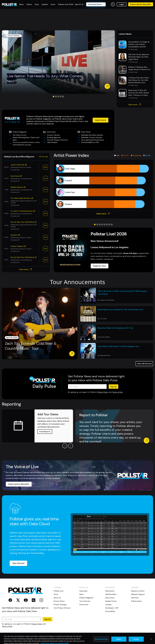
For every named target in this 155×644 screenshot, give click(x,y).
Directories (84, 604)
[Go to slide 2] (56, 96)
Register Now (100, 266)
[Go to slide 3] (58, 96)
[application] (103, 186)
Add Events (110, 591)
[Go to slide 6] (107, 224)
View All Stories (144, 364)
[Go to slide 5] (63, 96)
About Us (57, 598)
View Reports (45, 432)
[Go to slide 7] (109, 224)
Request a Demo (138, 591)
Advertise (135, 598)
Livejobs (108, 604)
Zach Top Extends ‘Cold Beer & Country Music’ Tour (31, 346)
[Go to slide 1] (54, 96)
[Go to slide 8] (112, 224)
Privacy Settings (60, 604)
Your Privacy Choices (62, 608)
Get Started (18, 563)
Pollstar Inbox (137, 601)
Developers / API (112, 608)
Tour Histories (85, 601)
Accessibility (110, 611)
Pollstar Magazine (86, 598)
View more (135, 105)
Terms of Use (117, 392)
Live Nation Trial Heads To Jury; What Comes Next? (44, 79)
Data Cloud (110, 598)
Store (56, 594)
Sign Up (113, 387)
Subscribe (83, 591)
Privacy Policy (103, 392)
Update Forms (111, 601)
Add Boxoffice (111, 594)
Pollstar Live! (59, 591)
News (82, 594)
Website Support (138, 594)
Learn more (101, 120)
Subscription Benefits (141, 4)
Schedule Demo (96, 4)
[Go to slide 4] (61, 96)
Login (122, 4)
